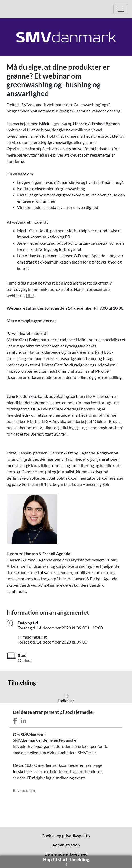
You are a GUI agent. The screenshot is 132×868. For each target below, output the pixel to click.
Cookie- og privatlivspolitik (66, 836)
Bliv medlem (24, 790)
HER (30, 295)
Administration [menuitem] (66, 845)
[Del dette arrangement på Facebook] (15, 721)
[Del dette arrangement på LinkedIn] (24, 721)
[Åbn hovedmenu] (121, 9)
